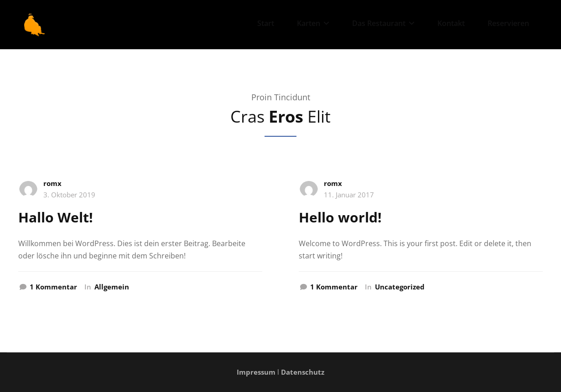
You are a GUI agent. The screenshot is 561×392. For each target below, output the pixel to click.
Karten (313, 23)
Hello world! (340, 217)
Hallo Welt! (56, 217)
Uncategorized (400, 287)
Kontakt (451, 23)
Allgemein (112, 287)
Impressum (256, 372)
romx (52, 183)
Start (266, 23)
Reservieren (508, 23)
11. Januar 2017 (349, 195)
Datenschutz (303, 372)
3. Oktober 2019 (69, 195)
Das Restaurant (383, 23)
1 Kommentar (53, 287)
